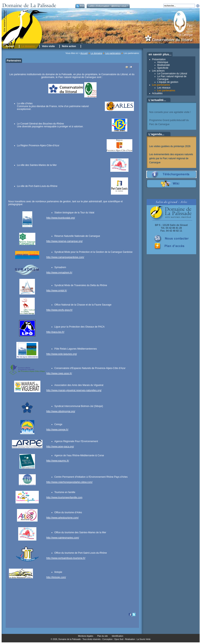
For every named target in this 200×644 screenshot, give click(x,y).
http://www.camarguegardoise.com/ (65, 257)
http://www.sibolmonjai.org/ (61, 411)
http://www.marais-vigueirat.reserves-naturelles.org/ (74, 390)
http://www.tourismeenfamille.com (64, 497)
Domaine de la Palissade (70, 639)
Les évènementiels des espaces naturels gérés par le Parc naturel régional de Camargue (171, 158)
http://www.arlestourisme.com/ (62, 518)
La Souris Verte (144, 639)
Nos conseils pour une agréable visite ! (170, 112)
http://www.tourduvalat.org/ (61, 218)
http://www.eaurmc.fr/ (58, 461)
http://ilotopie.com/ (56, 577)
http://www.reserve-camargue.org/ (64, 241)
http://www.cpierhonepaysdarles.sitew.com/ (69, 482)
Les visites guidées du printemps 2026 (170, 146)
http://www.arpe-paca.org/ (60, 447)
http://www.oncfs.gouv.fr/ (59, 310)
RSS (80, 6)
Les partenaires (113, 53)
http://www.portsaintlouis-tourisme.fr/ (66, 558)
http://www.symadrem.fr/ (59, 273)
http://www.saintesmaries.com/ (63, 538)
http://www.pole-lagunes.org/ (62, 354)
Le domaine (97, 53)
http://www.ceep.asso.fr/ (59, 373)
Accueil (84, 53)
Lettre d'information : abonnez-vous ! (108, 6)
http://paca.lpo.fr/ (55, 332)
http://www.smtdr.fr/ (57, 291)
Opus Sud (119, 639)
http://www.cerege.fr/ (57, 430)
